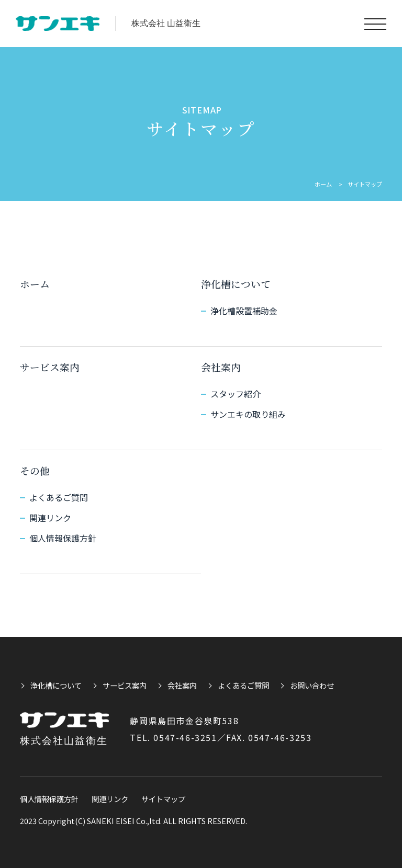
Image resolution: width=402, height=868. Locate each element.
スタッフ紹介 (236, 394)
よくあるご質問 (59, 497)
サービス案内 (50, 367)
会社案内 (221, 367)
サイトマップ (163, 799)
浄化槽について (236, 284)
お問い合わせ (312, 685)
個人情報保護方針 (63, 538)
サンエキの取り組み (248, 414)
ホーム (323, 184)
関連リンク (50, 518)
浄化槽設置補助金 (244, 311)
